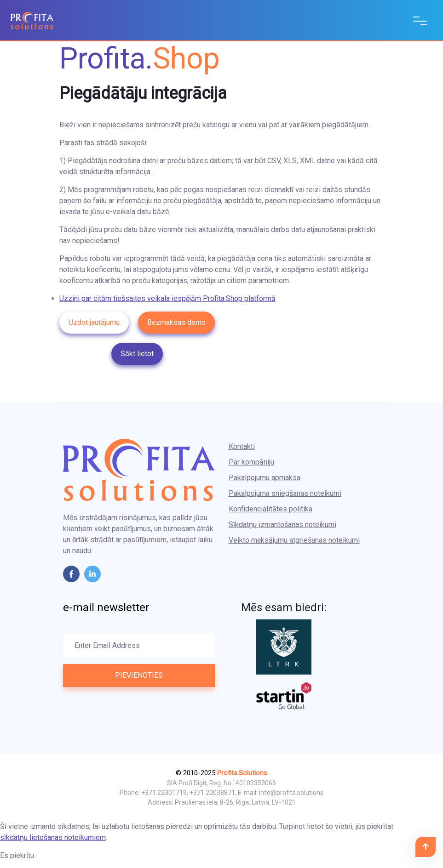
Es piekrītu (17, 855)
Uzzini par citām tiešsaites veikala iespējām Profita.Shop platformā (167, 298)
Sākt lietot (137, 354)
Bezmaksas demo (176, 322)
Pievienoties (139, 675)
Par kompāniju (251, 462)
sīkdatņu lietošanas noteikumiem (53, 837)
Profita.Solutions (242, 773)
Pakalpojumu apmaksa (265, 478)
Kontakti (242, 446)
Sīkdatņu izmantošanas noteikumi (282, 525)
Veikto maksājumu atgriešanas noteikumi (294, 540)
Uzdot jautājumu (94, 322)
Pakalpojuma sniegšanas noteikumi (285, 493)
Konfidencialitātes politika (270, 509)
